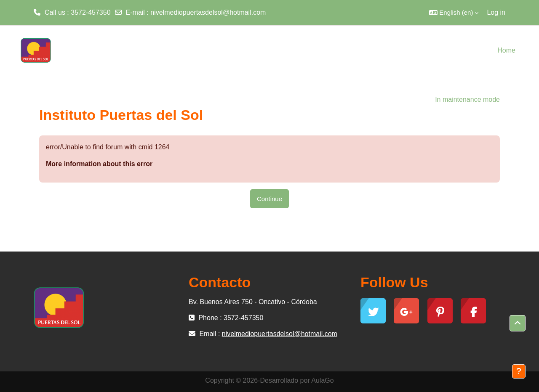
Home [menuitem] (506, 50)
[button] (454, 13)
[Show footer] (519, 371)
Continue (269, 199)
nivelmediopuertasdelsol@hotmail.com (208, 12)
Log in (496, 12)
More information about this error (99, 164)
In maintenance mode (467, 99)
